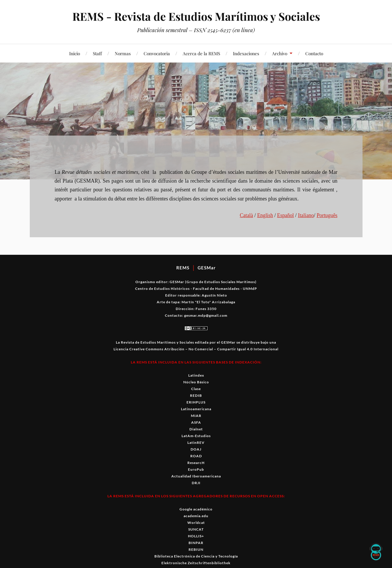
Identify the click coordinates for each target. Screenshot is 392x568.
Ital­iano (306, 215)
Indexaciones (246, 53)
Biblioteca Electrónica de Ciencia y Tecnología (196, 556)
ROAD (196, 456)
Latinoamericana (196, 409)
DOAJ (196, 449)
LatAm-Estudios (196, 436)
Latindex (196, 375)
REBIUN (196, 549)
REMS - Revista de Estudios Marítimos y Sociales (196, 16)
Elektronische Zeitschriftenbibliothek (196, 563)
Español (285, 215)
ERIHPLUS (196, 402)
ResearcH (196, 463)
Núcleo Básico (196, 382)
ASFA (196, 422)
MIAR (196, 416)
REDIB (196, 395)
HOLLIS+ (196, 536)
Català (246, 215)
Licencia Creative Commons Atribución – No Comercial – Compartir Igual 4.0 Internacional (196, 349)
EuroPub (196, 469)
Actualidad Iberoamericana (196, 476)
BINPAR (196, 543)
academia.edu (196, 516)
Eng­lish (265, 215)
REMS (183, 268)
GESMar (207, 268)
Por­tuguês (327, 215)
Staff (97, 53)
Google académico (196, 509)
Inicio (75, 53)
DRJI (196, 483)
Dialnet (196, 429)
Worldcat (196, 523)
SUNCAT (196, 529)
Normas (123, 53)
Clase (196, 389)
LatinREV (196, 443)
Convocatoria (157, 53)
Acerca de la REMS (201, 53)
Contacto (314, 53)
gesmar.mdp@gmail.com (206, 315)
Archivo (280, 53)
